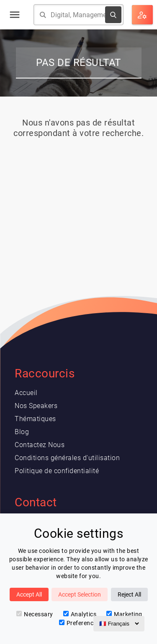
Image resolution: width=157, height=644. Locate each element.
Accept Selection (80, 594)
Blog (22, 432)
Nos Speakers (36, 406)
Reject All (129, 594)
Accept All (29, 594)
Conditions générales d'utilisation (67, 458)
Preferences (80, 623)
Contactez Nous (40, 445)
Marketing (124, 614)
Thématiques (35, 419)
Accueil (26, 393)
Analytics (80, 614)
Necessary (35, 614)
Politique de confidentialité (57, 471)
